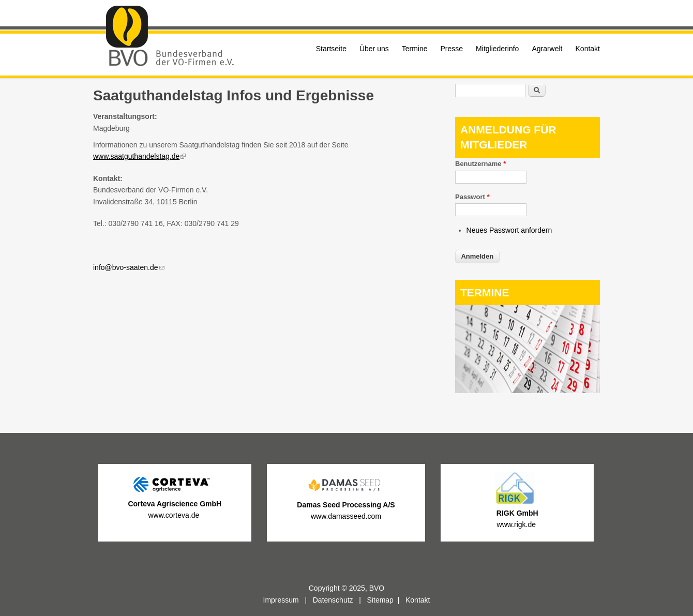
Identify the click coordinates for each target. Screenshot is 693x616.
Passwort (472, 197)
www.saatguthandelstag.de (139, 156)
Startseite (331, 49)
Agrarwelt (547, 49)
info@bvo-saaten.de (129, 267)
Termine (415, 49)
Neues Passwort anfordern (509, 230)
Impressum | (288, 600)
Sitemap (380, 600)
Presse (452, 49)
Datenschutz (333, 600)
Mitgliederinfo (497, 49)
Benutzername (480, 164)
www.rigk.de (517, 524)
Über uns (374, 49)
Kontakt (588, 49)
